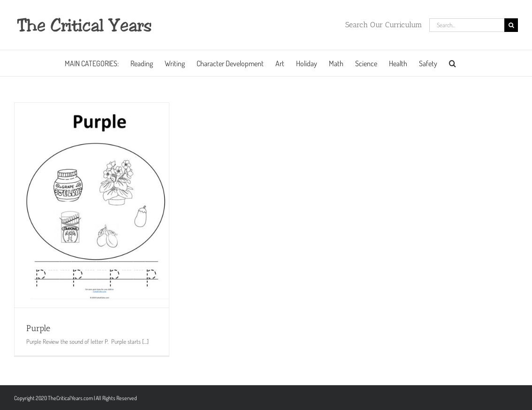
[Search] (511, 25)
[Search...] (467, 25)
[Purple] (92, 205)
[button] (452, 63)
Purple (38, 328)
